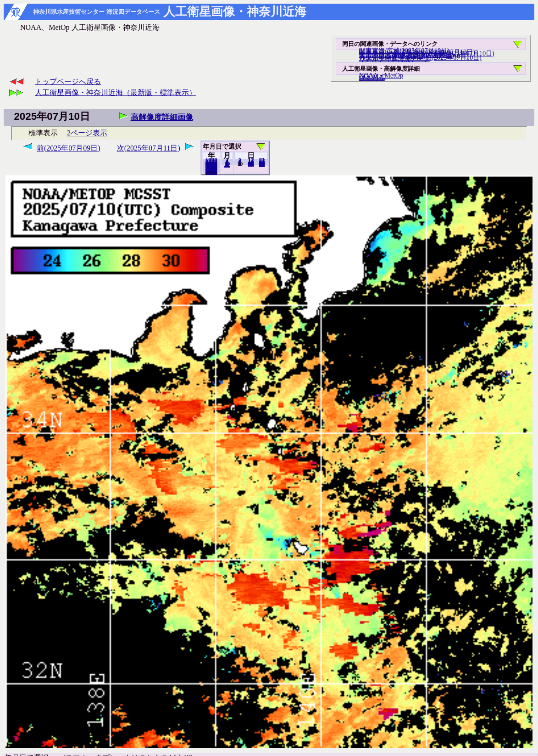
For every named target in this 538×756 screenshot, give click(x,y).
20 (251, 164)
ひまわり (372, 78)
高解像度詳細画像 (162, 117)
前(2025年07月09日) (69, 148)
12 (227, 165)
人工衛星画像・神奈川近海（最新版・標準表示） (116, 92)
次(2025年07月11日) (149, 148)
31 (262, 164)
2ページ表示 (87, 133)
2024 (211, 172)
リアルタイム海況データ (394, 59)
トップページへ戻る (68, 81)
